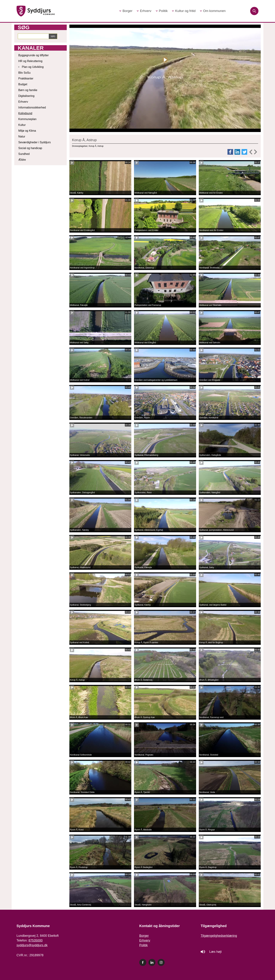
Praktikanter (26, 78)
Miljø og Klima (27, 131)
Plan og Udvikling (33, 67)
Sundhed (24, 154)
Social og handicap (30, 148)
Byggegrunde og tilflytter (34, 55)
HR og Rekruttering (30, 61)
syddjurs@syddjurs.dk (32, 945)
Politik (143, 945)
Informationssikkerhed (32, 107)
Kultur (22, 125)
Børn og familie (28, 90)
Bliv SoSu (24, 73)
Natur (22, 136)
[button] (126, 11)
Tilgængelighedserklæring (219, 936)
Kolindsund (25, 113)
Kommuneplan (27, 119)
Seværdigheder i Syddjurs (35, 142)
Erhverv (23, 102)
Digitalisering (26, 96)
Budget (23, 84)
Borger (144, 936)
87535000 (36, 940)
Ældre (22, 160)
